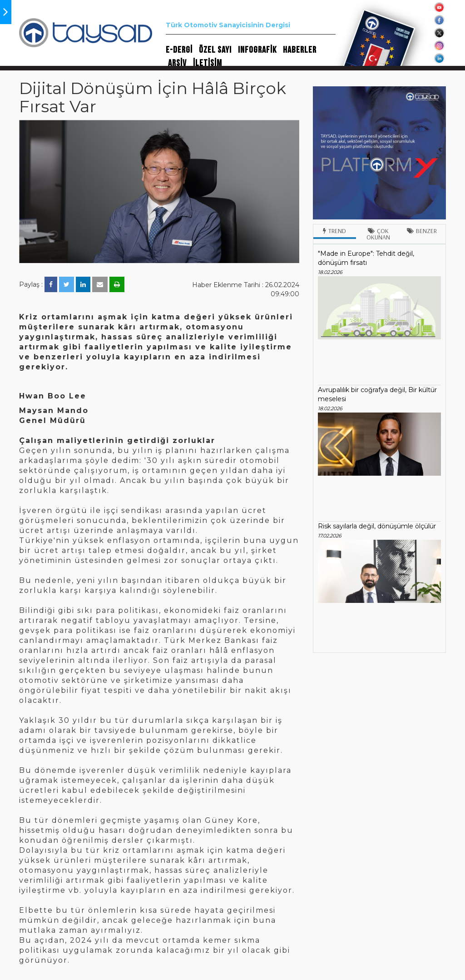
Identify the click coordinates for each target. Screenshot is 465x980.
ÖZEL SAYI (215, 50)
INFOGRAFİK (257, 50)
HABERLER (300, 50)
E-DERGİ (179, 50)
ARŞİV (177, 63)
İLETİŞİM (208, 63)
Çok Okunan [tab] (378, 234)
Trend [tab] (334, 231)
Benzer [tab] (422, 231)
